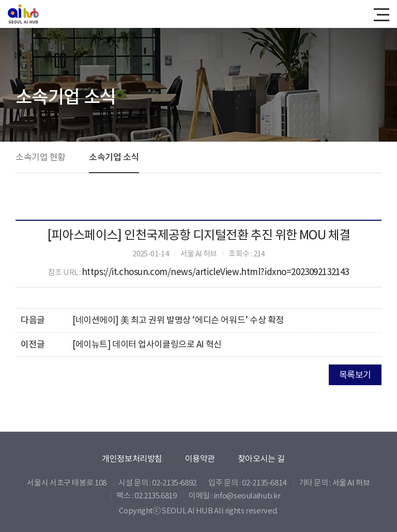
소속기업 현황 (41, 157)
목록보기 (355, 375)
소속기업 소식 (114, 157)
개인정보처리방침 (132, 459)
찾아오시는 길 (261, 459)
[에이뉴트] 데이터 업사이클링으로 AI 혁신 (147, 344)
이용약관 (200, 459)
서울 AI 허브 (351, 483)
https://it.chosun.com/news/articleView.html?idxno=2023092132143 (215, 272)
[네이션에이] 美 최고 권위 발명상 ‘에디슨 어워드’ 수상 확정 (178, 320)
